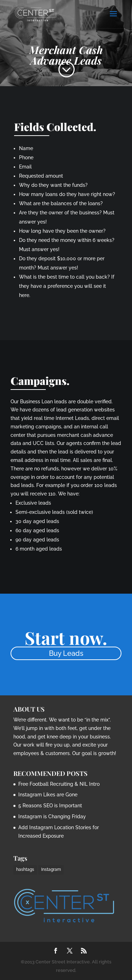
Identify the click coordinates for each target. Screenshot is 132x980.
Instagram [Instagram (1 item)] (51, 869)
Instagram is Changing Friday (52, 816)
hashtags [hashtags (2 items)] (25, 869)
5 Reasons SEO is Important (50, 806)
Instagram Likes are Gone (48, 795)
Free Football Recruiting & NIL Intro (59, 784)
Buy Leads (66, 653)
